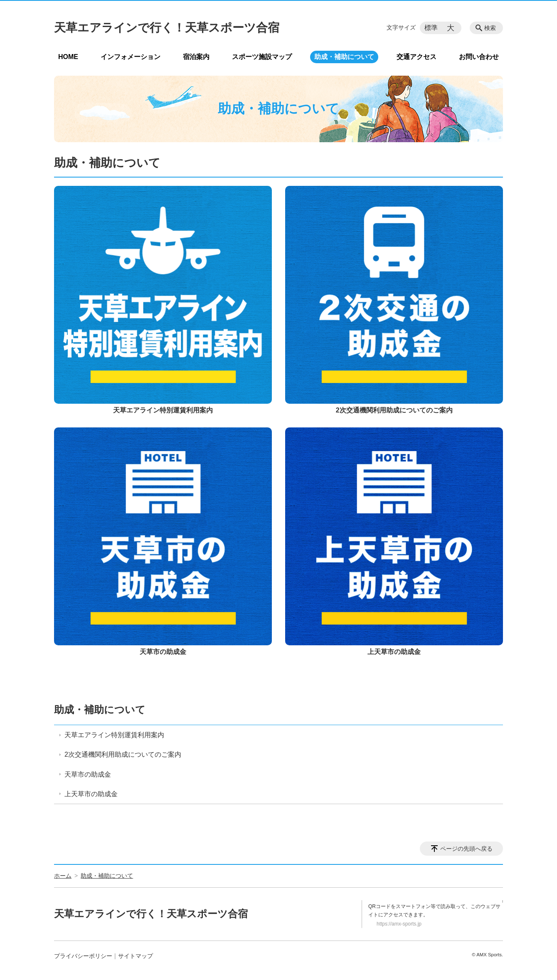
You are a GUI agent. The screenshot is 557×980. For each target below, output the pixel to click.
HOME (68, 57)
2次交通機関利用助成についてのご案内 (394, 410)
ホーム (63, 876)
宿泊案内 (196, 57)
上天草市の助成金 (394, 652)
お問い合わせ (479, 57)
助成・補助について (344, 57)
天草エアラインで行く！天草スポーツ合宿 (167, 28)
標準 (431, 28)
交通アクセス (417, 57)
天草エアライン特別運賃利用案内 (163, 410)
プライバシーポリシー (83, 956)
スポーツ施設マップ (262, 57)
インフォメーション (131, 57)
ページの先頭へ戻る (466, 849)
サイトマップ (136, 956)
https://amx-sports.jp (399, 924)
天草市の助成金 (163, 652)
